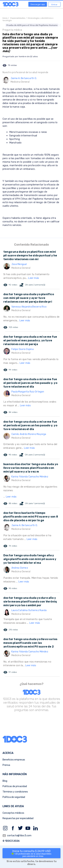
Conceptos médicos (13, 813)
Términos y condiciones (15, 792)
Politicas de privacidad (15, 786)
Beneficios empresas (14, 760)
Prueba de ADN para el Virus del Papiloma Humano (32, 25)
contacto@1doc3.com (17, 836)
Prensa (6, 765)
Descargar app (38, 4)
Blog (5, 781)
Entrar (54, 5)
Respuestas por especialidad (18, 818)
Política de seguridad (14, 797)
